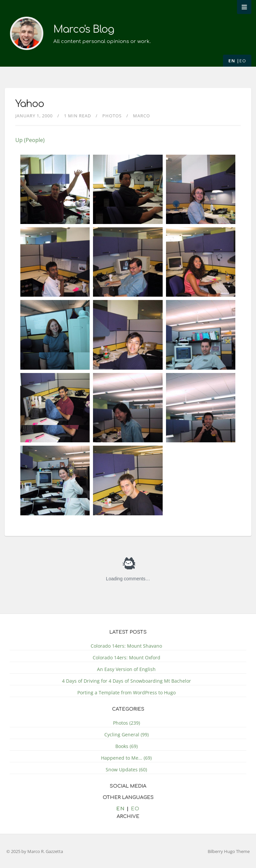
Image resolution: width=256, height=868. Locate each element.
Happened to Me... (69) (126, 758)
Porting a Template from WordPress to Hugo (126, 692)
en (232, 61)
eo (243, 61)
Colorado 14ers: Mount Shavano (126, 646)
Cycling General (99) (126, 734)
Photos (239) (126, 723)
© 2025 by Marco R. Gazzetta (35, 851)
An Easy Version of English (126, 669)
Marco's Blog (84, 29)
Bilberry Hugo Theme (229, 851)
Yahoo (30, 104)
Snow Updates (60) (126, 769)
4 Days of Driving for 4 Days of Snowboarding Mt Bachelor (126, 681)
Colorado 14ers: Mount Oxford (126, 657)
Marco (141, 116)
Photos (112, 116)
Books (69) (126, 746)
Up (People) (30, 140)
